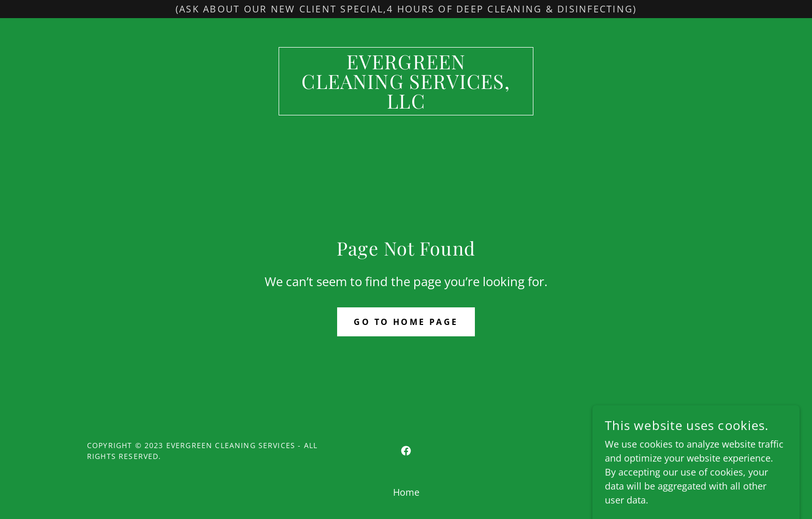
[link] (406, 105)
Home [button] (406, 492)
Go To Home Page (406, 322)
